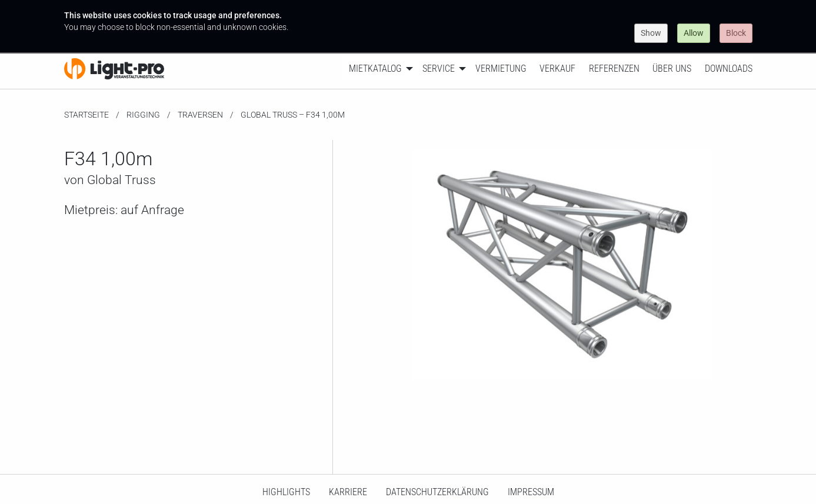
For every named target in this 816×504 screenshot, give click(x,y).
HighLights (286, 492)
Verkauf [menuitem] (557, 69)
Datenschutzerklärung (437, 492)
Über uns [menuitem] (672, 69)
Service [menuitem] (439, 69)
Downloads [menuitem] (729, 69)
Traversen (200, 115)
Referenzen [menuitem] (614, 69)
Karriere (348, 492)
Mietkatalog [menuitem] (375, 69)
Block (736, 33)
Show (651, 33)
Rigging (143, 115)
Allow (694, 33)
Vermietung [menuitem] (501, 69)
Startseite (86, 115)
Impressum (531, 492)
